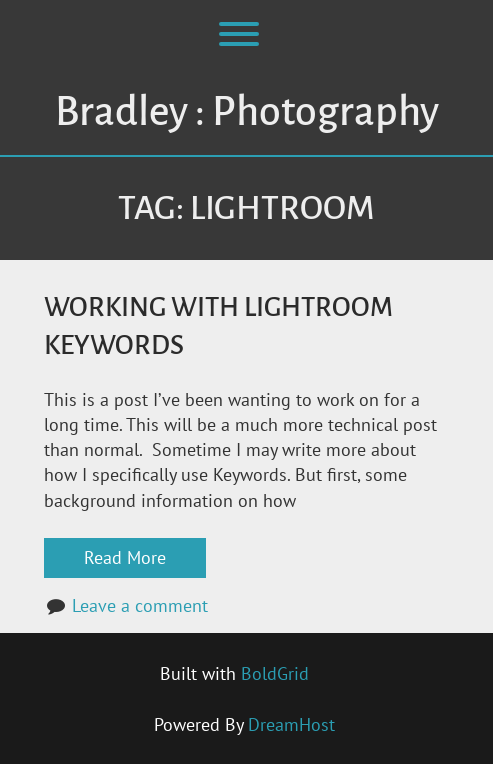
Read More (125, 557)
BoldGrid (275, 673)
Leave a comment (140, 605)
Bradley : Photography (247, 112)
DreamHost (291, 724)
